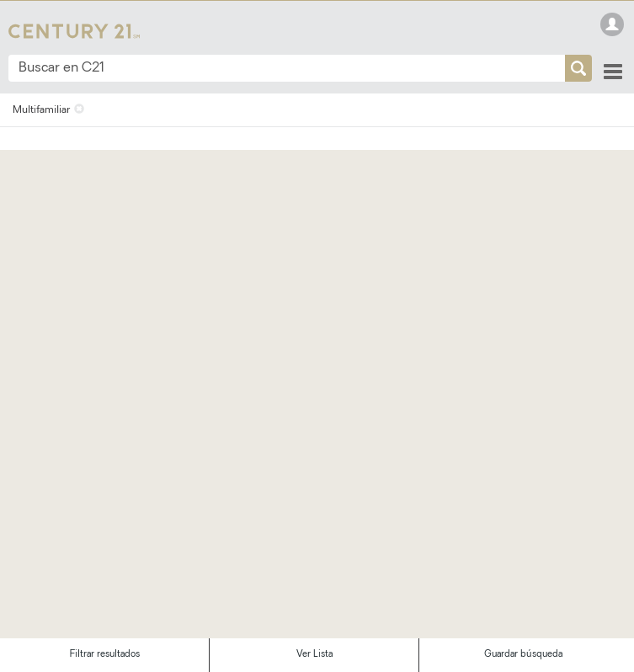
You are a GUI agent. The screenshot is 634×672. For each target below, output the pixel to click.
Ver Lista (314, 655)
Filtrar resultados (105, 655)
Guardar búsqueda (523, 655)
